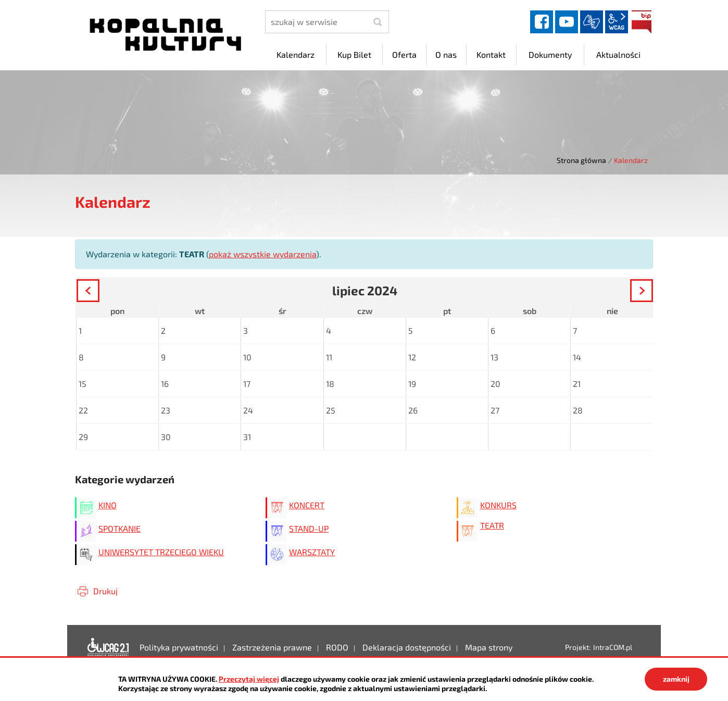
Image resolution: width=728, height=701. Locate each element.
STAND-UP (309, 528)
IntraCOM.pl (613, 647)
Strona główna (581, 160)
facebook (542, 22)
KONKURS (498, 505)
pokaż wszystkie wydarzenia (262, 254)
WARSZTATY (312, 552)
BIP (642, 22)
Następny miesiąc (652, 292)
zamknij (676, 679)
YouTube (567, 22)
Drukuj (105, 591)
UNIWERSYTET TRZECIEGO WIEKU (161, 552)
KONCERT (307, 505)
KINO (108, 505)
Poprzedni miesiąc (99, 292)
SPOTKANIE (120, 528)
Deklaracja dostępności (108, 647)
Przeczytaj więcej (249, 679)
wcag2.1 (617, 22)
